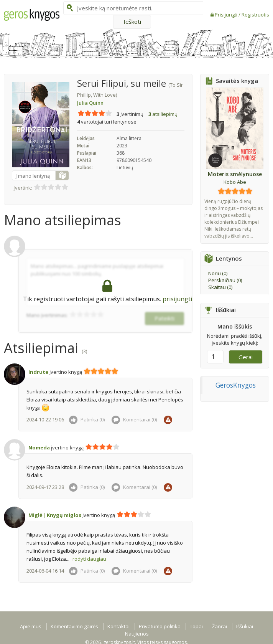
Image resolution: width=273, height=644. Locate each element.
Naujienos (137, 634)
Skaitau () (220, 287)
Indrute (38, 372)
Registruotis (255, 15)
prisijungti (177, 299)
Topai (196, 626)
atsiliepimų (163, 114)
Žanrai (220, 626)
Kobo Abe (235, 182)
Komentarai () (134, 419)
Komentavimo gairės (74, 626)
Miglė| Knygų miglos (55, 515)
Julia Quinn (90, 103)
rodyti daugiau (89, 559)
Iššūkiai (245, 626)
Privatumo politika (160, 626)
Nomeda (39, 447)
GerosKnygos (236, 385)
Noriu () (218, 273)
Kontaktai (118, 626)
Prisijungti (227, 15)
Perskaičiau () (225, 280)
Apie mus (31, 626)
